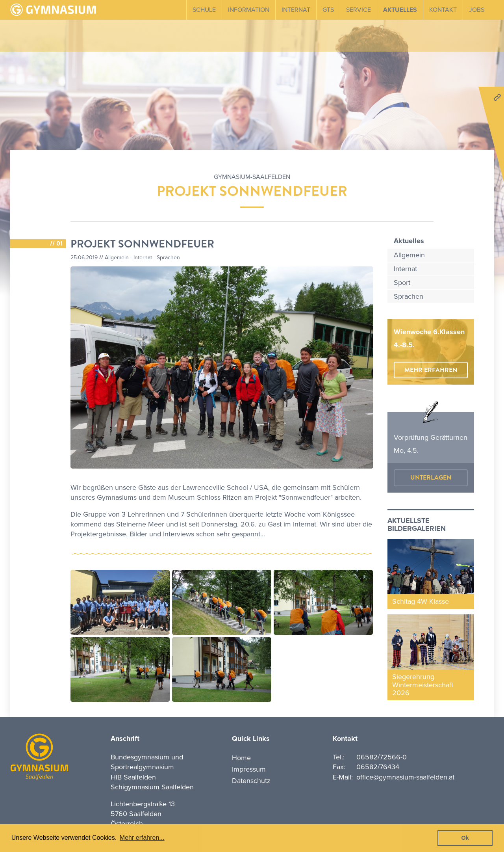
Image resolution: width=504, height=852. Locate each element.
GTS (328, 10)
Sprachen (409, 296)
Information (249, 10)
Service (359, 10)
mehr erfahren (431, 370)
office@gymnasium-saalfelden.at (405, 777)
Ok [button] (465, 838)
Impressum (249, 769)
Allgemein (409, 255)
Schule (204, 10)
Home (241, 758)
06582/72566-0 (382, 757)
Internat (296, 10)
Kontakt (443, 10)
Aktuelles (400, 10)
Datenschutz (251, 781)
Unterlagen (431, 478)
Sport (402, 283)
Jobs (477, 10)
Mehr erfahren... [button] (142, 838)
